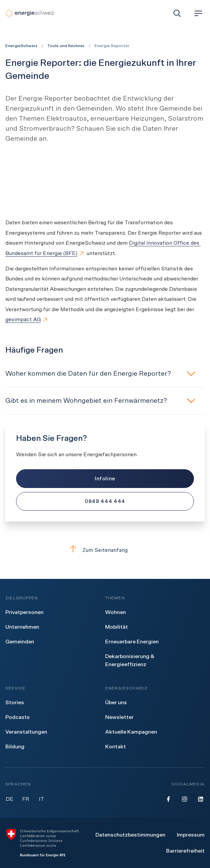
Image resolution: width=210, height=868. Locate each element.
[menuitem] (24, 612)
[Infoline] (105, 479)
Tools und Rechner (66, 46)
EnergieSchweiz (21, 46)
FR (26, 799)
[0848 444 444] (105, 501)
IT (42, 799)
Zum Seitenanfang (98, 549)
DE (10, 799)
